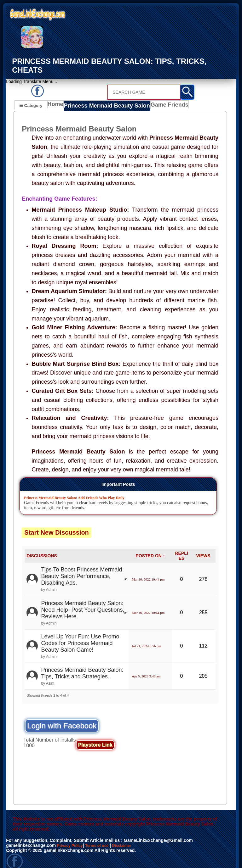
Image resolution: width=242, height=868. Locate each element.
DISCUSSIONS (42, 547)
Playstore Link (95, 736)
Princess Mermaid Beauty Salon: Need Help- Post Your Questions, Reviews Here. (83, 601)
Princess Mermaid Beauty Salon (103, 97)
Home (57, 97)
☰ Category (31, 96)
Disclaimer (132, 836)
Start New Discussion (57, 523)
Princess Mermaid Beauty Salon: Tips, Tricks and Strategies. (82, 664)
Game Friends (158, 97)
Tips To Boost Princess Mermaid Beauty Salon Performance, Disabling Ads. (81, 567)
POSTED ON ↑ (150, 547)
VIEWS (203, 547)
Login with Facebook (62, 717)
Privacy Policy (72, 836)
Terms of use (103, 836)
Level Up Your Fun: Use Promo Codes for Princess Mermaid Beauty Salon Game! (80, 634)
